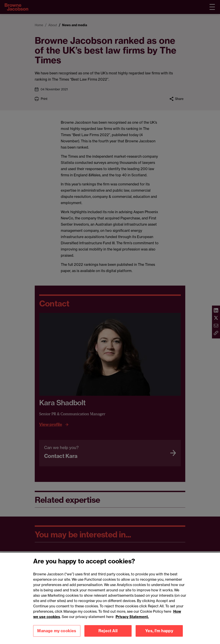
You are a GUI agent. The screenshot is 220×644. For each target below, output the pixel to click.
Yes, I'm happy (159, 635)
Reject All (108, 635)
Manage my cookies (57, 635)
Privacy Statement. (132, 621)
